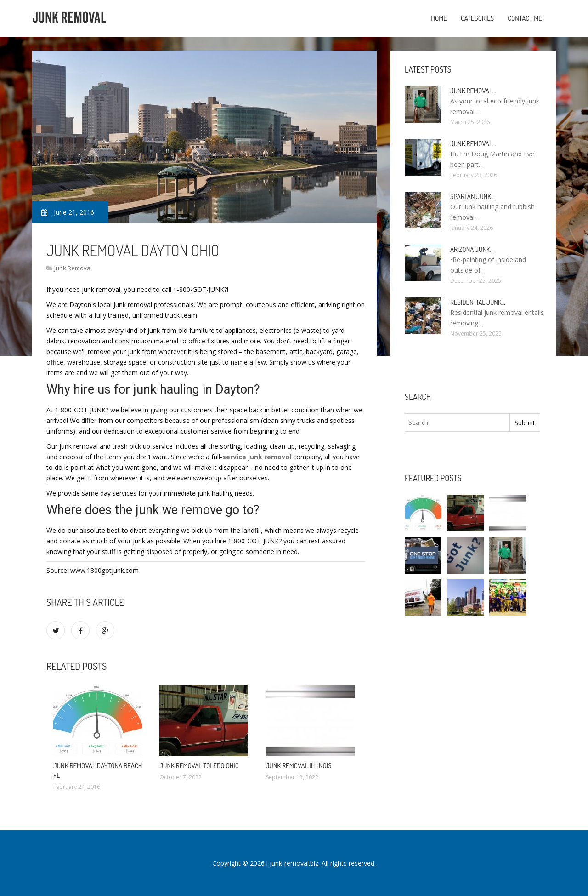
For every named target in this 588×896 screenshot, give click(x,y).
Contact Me (525, 18)
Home (439, 18)
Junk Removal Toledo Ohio (199, 766)
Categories (477, 18)
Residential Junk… (478, 302)
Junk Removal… (473, 91)
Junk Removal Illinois (299, 766)
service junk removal (257, 457)
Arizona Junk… (472, 249)
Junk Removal (73, 268)
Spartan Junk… (472, 197)
